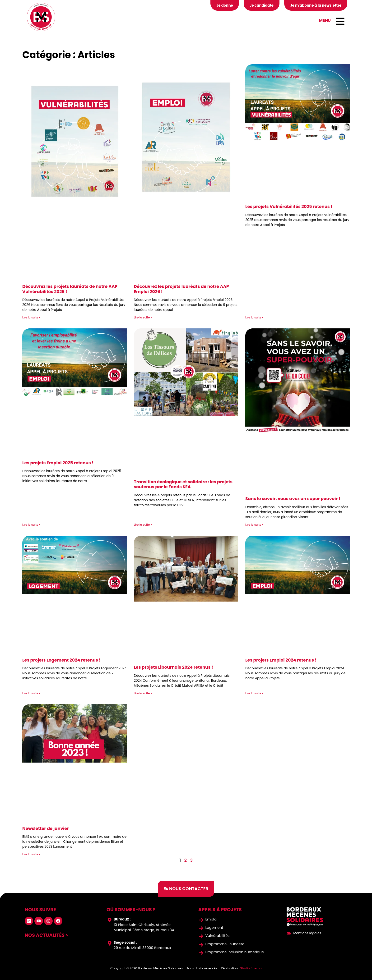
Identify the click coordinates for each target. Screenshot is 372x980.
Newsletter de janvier (46, 828)
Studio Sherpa (251, 968)
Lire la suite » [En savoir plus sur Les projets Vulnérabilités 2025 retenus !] (254, 317)
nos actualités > (46, 935)
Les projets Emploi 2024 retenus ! (281, 660)
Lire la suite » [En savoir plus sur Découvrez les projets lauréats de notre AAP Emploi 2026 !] (143, 317)
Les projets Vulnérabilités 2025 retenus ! (289, 206)
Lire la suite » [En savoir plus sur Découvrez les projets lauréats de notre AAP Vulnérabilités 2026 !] (31, 317)
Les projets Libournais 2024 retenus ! (173, 667)
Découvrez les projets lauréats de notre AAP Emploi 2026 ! (181, 289)
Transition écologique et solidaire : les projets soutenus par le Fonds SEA (183, 484)
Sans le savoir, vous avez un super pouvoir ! (293, 499)
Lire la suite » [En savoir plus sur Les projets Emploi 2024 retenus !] (254, 693)
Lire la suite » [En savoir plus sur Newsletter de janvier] (31, 854)
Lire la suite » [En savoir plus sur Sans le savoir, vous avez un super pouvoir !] (254, 525)
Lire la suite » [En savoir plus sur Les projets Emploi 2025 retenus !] (31, 525)
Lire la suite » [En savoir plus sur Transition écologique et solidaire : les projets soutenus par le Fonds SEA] (143, 525)
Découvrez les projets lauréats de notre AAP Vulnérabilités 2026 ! (70, 289)
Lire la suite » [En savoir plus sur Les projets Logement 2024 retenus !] (31, 693)
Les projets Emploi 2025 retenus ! (58, 463)
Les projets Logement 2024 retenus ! (61, 660)
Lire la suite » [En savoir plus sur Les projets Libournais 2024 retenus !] (143, 693)
